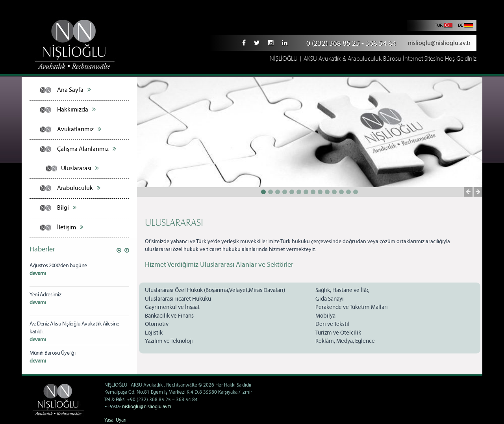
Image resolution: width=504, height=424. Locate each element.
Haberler (42, 249)
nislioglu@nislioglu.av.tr (439, 43)
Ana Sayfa (74, 90)
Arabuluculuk (79, 188)
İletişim (70, 227)
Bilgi (67, 208)
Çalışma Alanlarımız (87, 149)
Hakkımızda (76, 110)
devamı (38, 273)
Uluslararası (80, 168)
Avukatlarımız (79, 129)
